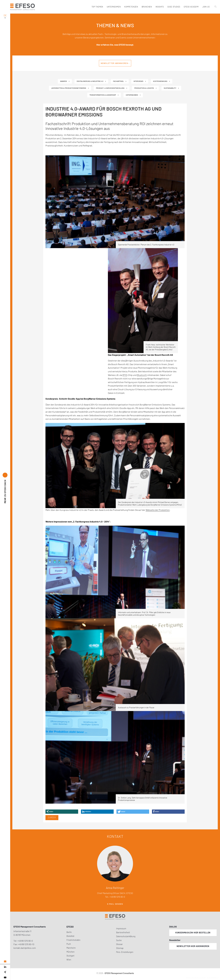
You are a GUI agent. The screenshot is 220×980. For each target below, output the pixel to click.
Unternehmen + (133, 95)
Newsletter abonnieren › (115, 63)
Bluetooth (142, 375)
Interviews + (140, 81)
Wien (69, 960)
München (71, 952)
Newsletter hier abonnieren (193, 946)
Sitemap (120, 948)
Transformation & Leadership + (104, 95)
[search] (216, 13)
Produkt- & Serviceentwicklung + (112, 88)
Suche (119, 940)
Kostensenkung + (161, 81)
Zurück (52, 817)
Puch (69, 944)
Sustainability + (171, 88)
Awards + (65, 81)
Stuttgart (70, 956)
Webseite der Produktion (158, 510)
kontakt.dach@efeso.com (25, 948)
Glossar (119, 944)
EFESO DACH (5, 491)
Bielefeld (70, 936)
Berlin (69, 932)
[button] (62, 812)
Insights (160, 7)
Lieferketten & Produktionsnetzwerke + (70, 88)
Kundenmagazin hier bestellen (193, 933)
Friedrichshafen (73, 940)
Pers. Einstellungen (125, 952)
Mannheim (71, 948)
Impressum (121, 929)
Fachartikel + (120, 81)
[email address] (5, 961)
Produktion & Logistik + (145, 88)
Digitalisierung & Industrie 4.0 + (91, 81)
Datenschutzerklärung (126, 936)
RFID (125, 375)
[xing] (5, 972)
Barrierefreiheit (123, 932)
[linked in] (5, 967)
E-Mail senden (115, 904)
